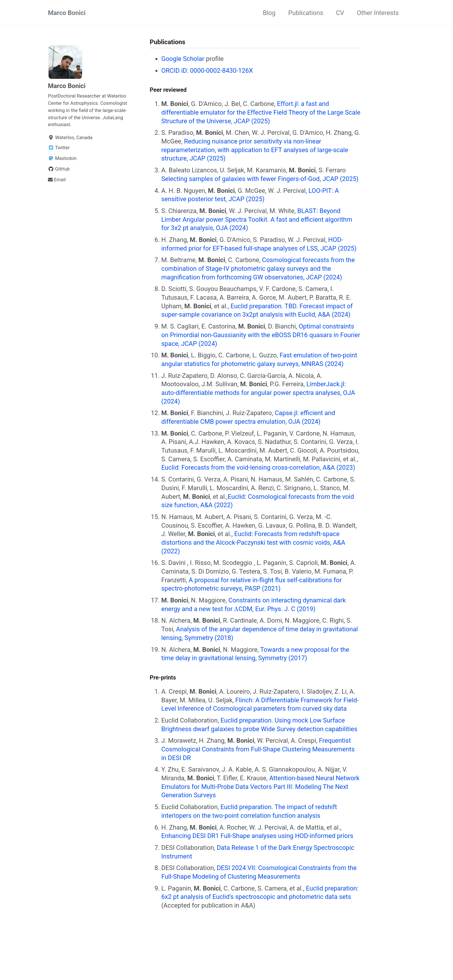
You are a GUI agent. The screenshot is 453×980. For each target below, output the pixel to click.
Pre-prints (163, 677)
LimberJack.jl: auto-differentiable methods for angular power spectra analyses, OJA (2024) (258, 393)
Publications (306, 13)
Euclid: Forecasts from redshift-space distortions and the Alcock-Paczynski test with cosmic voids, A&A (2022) (253, 542)
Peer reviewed (168, 90)
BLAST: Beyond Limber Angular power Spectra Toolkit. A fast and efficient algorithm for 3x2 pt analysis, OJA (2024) (257, 219)
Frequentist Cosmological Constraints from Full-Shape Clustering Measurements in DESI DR (258, 749)
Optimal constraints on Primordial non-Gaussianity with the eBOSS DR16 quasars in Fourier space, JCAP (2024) (261, 335)
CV (340, 13)
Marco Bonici (67, 13)
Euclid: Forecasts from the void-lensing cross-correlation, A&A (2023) (258, 467)
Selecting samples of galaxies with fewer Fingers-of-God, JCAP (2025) (260, 179)
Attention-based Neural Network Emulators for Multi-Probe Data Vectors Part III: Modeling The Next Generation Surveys (260, 787)
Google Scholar (183, 59)
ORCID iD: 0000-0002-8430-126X (207, 71)
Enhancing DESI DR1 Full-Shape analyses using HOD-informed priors (257, 836)
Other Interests (378, 13)
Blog (269, 13)
